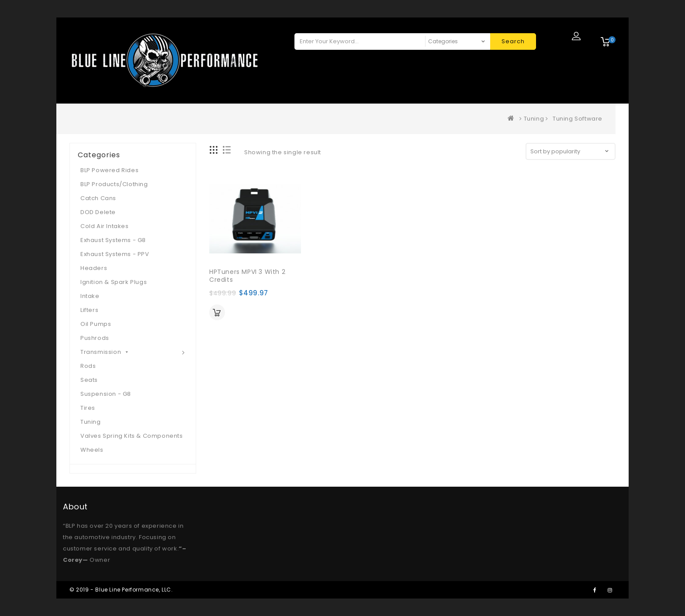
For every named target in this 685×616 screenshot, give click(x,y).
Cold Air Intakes (105, 226)
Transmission (105, 352)
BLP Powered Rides (109, 170)
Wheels (92, 450)
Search (513, 41)
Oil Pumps (96, 324)
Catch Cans (98, 198)
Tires (88, 408)
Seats (89, 380)
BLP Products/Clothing (114, 184)
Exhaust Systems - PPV (115, 254)
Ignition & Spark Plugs (114, 282)
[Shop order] (571, 151)
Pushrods (95, 338)
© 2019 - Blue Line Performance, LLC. (121, 590)
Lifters (89, 310)
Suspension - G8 (106, 394)
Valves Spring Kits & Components (132, 436)
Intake (90, 296)
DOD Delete (98, 212)
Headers (94, 268)
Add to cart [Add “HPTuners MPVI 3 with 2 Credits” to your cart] (217, 312)
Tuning (534, 119)
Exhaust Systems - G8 (113, 240)
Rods (88, 366)
